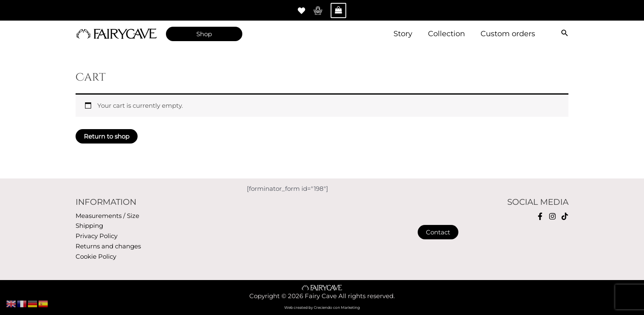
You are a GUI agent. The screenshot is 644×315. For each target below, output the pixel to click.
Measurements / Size (107, 216)
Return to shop (107, 136)
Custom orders (508, 34)
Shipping (89, 226)
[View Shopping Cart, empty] (338, 10)
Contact (438, 232)
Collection (448, 34)
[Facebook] (540, 216)
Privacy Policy (97, 236)
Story (405, 34)
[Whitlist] (301, 11)
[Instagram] (552, 216)
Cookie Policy (96, 256)
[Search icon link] (565, 34)
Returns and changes (108, 246)
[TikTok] (565, 216)
